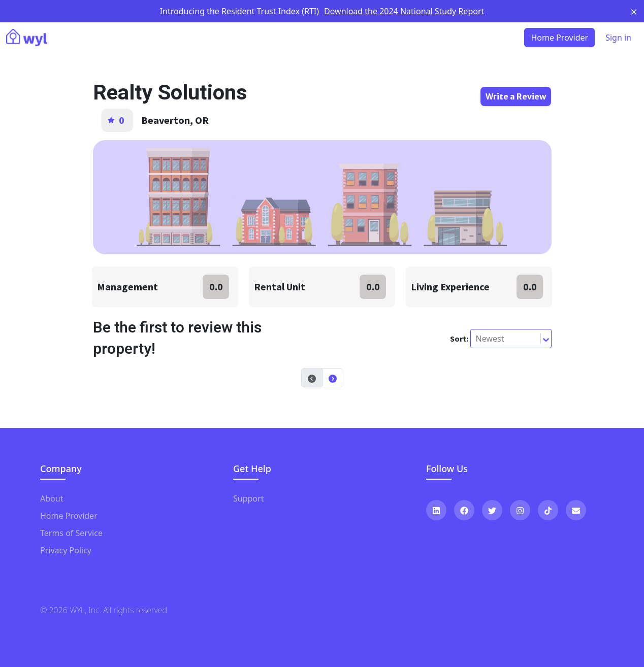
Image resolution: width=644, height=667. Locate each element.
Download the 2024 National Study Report (404, 11)
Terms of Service (71, 533)
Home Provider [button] (559, 38)
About (52, 498)
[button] (333, 378)
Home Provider (69, 516)
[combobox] (477, 339)
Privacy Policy (66, 550)
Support (248, 498)
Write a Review (516, 96)
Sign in (618, 38)
